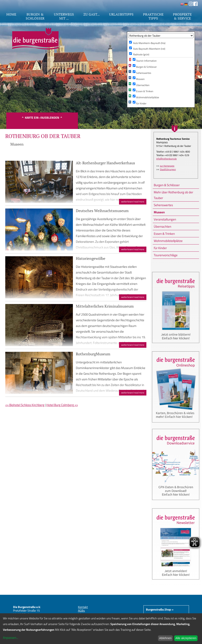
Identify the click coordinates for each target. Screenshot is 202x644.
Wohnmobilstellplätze (168, 241)
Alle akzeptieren (186, 638)
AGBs (81, 610)
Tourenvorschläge (166, 255)
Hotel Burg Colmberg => (62, 405)
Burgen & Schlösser (167, 185)
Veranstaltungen (165, 219)
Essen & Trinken (164, 234)
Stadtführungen (168, 169)
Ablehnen (165, 638)
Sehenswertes (163, 205)
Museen (159, 212)
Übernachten (163, 226)
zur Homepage (167, 166)
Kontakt (83, 607)
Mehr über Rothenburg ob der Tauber (173, 195)
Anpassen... (11, 638)
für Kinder (160, 248)
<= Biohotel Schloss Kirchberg (25, 405)
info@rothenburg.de (167, 159)
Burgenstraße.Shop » (160, 609)
